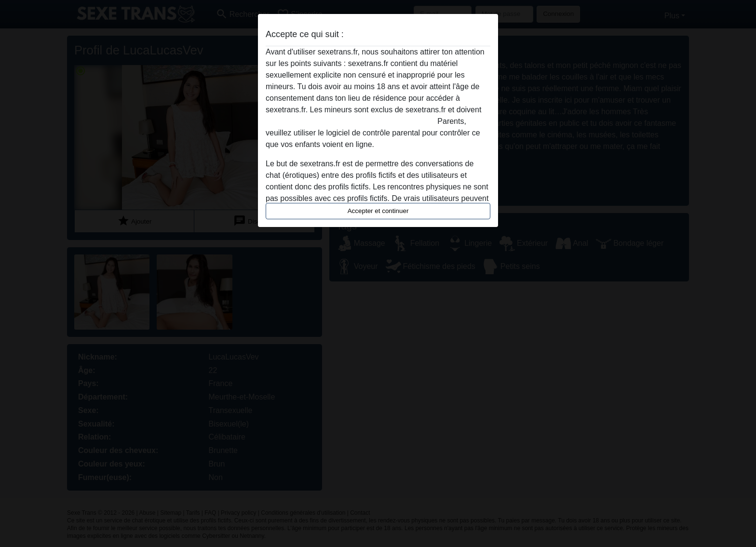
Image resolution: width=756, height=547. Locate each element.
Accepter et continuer (378, 211)
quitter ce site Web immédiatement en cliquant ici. (351, 121)
